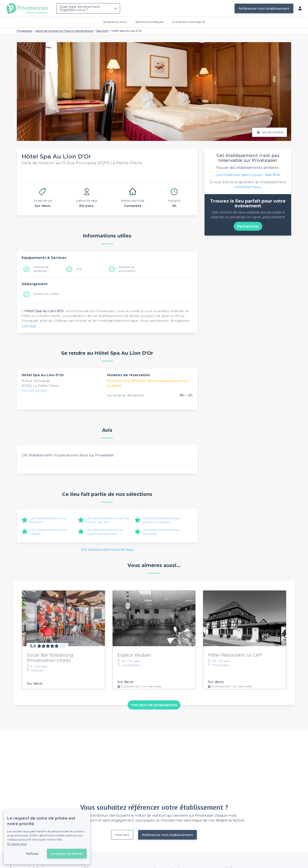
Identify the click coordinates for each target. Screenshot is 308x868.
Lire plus (29, 325)
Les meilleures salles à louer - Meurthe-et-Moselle (162, 520)
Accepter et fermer (67, 854)
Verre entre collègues (149, 22)
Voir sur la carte (34, 390)
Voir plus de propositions (154, 705)
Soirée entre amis (115, 22)
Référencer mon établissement (264, 8)
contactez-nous (248, 187)
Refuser (33, 854)
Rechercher (248, 226)
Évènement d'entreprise (189, 22)
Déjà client (122, 835)
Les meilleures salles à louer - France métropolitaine (106, 532)
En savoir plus (17, 844)
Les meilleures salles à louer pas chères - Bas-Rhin (108, 520)
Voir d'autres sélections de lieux (107, 550)
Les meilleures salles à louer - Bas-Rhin (248, 175)
